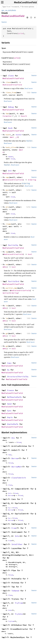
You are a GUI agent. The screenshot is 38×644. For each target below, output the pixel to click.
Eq (8, 370)
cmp (7, 177)
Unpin (10, 417)
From (14, 528)
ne (7, 264)
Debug (11, 107)
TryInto (19, 614)
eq (7, 252)
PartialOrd (14, 281)
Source (4, 22)
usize (21, 33)
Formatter (7, 116)
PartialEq (13, 245)
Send (9, 404)
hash (8, 135)
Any (13, 438)
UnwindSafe (13, 424)
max (7, 190)
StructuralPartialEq (18, 377)
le (7, 318)
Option (6, 293)
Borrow (15, 458)
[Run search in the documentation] (19, 7)
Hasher (19, 135)
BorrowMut (16, 467)
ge (7, 346)
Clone (11, 76)
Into (17, 536)
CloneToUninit (19, 478)
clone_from (11, 92)
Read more (29, 88)
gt (7, 333)
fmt (7, 114)
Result (24, 116)
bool (30, 254)
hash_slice (11, 147)
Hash (10, 128)
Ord (10, 171)
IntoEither (17, 544)
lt (7, 306)
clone (8, 82)
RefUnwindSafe (14, 397)
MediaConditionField (25, 2)
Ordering (32, 180)
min (7, 207)
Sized (13, 159)
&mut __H (14, 137)
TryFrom (19, 603)
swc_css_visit (6, 10)
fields (14, 10)
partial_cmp (11, 288)
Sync (9, 411)
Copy (9, 363)
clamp (8, 224)
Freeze (10, 390)
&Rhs (5, 267)
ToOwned (15, 591)
